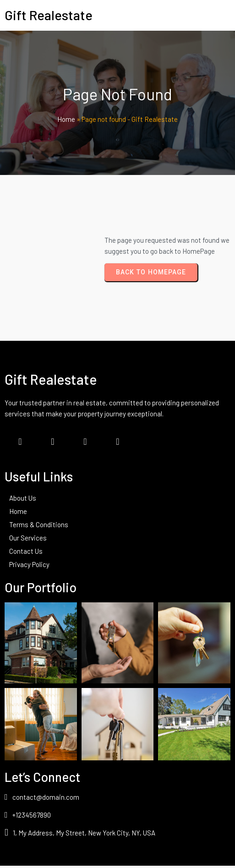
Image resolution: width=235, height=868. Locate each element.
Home (66, 121)
